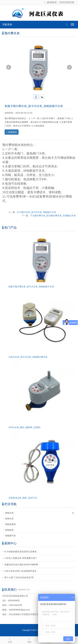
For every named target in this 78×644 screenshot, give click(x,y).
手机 (29, 640)
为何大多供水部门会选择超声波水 (20, 571)
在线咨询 (12, 132)
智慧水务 (9, 519)
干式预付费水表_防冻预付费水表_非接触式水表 (53, 216)
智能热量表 (10, 524)
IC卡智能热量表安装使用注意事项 (20, 552)
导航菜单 (7, 25)
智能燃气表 (10, 536)
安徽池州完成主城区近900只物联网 (21, 565)
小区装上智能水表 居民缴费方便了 (21, 558)
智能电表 (9, 530)
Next (69, 67)
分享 (10, 640)
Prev (9, 67)
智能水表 (9, 513)
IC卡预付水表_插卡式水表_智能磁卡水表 (37, 212)
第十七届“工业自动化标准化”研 (19, 577)
